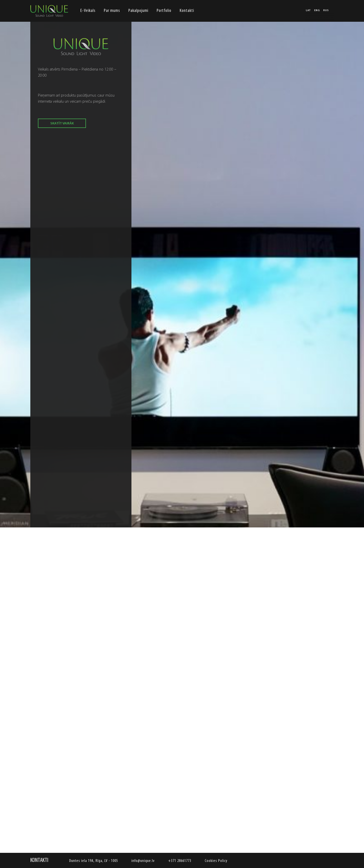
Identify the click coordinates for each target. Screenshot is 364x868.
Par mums (112, 11)
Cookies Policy (216, 861)
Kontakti (187, 11)
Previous (37, 503)
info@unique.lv (143, 861)
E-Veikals (88, 11)
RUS (326, 11)
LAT (308, 11)
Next (327, 503)
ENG (317, 11)
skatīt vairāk (62, 124)
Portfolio (164, 11)
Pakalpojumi (138, 11)
